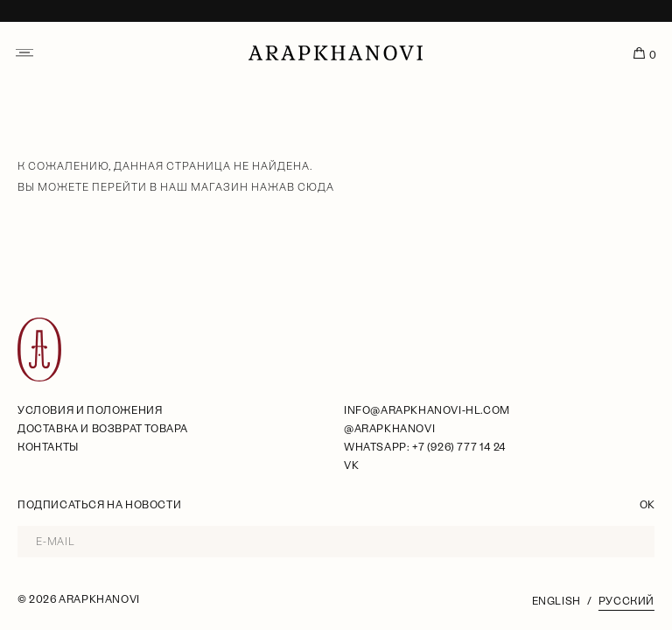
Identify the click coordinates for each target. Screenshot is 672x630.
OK (647, 505)
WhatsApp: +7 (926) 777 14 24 (425, 447)
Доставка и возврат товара (103, 429)
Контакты (48, 447)
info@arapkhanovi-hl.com (427, 410)
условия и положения (90, 410)
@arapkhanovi (389, 429)
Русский (626, 601)
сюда (316, 187)
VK (351, 465)
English (556, 601)
